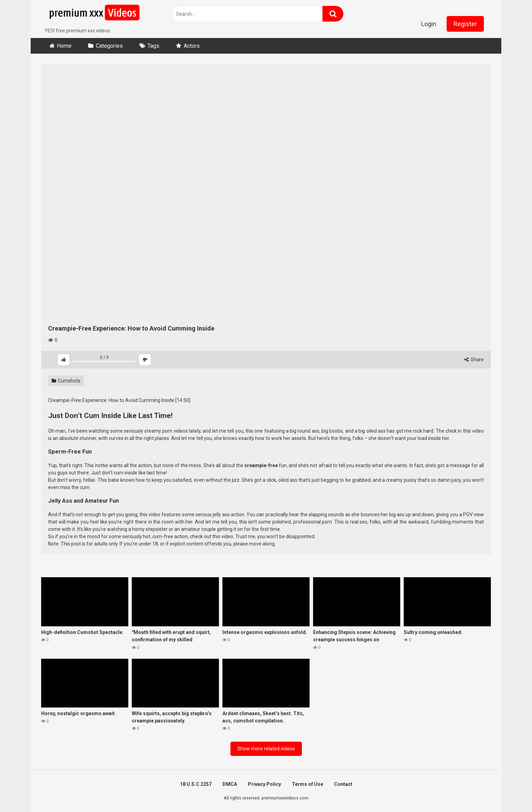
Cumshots (66, 381)
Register (465, 24)
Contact (343, 784)
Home (64, 46)
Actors (192, 46)
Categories (109, 46)
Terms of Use (307, 784)
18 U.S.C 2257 (196, 784)
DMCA (230, 784)
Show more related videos (266, 749)
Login (429, 24)
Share (474, 359)
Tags (153, 46)
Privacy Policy (264, 784)
